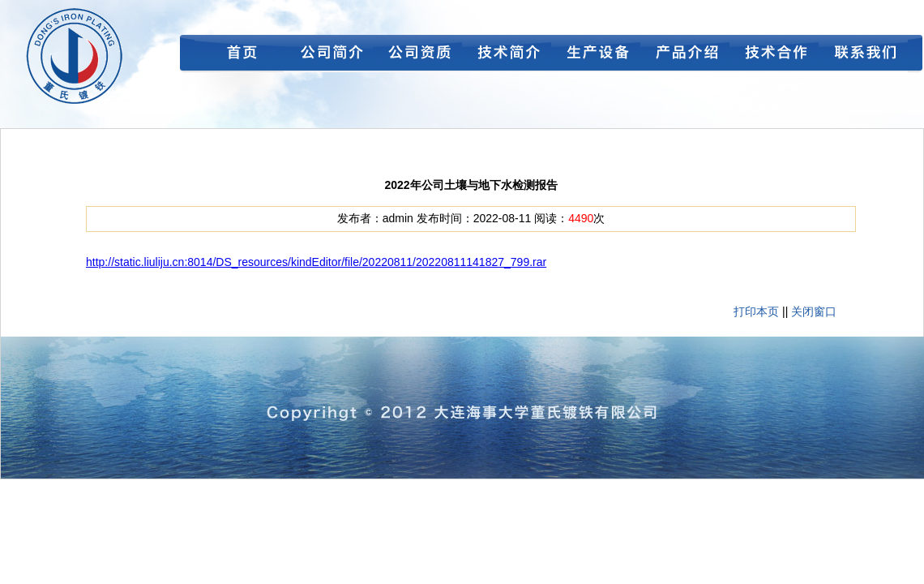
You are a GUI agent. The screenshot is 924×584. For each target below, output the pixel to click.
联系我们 (863, 56)
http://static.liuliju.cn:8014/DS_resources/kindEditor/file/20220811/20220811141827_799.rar (316, 262)
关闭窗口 (814, 311)
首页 (239, 56)
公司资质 (417, 56)
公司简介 (328, 56)
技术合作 (774, 56)
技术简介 (507, 56)
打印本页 (756, 311)
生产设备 (596, 56)
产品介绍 (685, 56)
